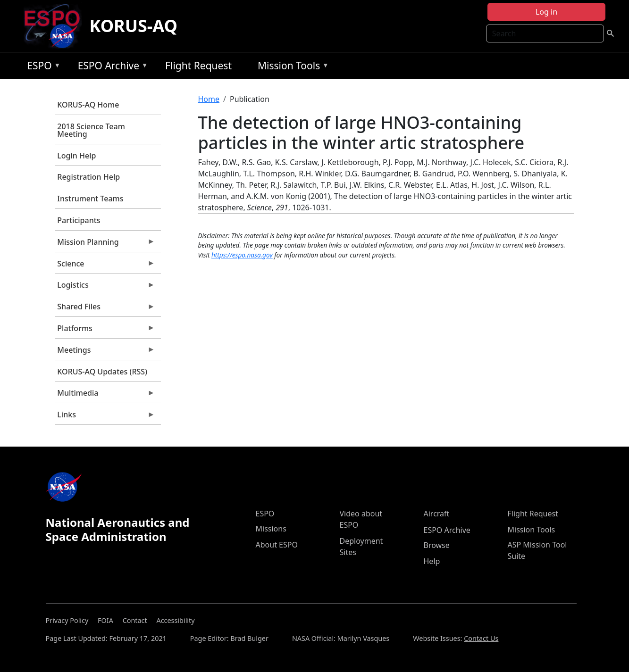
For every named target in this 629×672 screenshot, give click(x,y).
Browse (437, 545)
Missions (271, 529)
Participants (79, 220)
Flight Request (198, 66)
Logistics (105, 287)
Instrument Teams (90, 199)
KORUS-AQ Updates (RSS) (102, 372)
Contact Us (481, 638)
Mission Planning (105, 244)
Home (209, 99)
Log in (546, 12)
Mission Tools (291, 67)
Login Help (76, 156)
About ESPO (277, 545)
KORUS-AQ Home (88, 105)
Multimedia (105, 395)
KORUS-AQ (133, 26)
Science (105, 266)
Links (105, 417)
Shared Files (105, 309)
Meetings (105, 352)
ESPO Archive (111, 67)
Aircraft (437, 514)
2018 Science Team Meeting (91, 130)
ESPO (41, 67)
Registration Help (88, 177)
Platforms (105, 331)
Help (432, 561)
